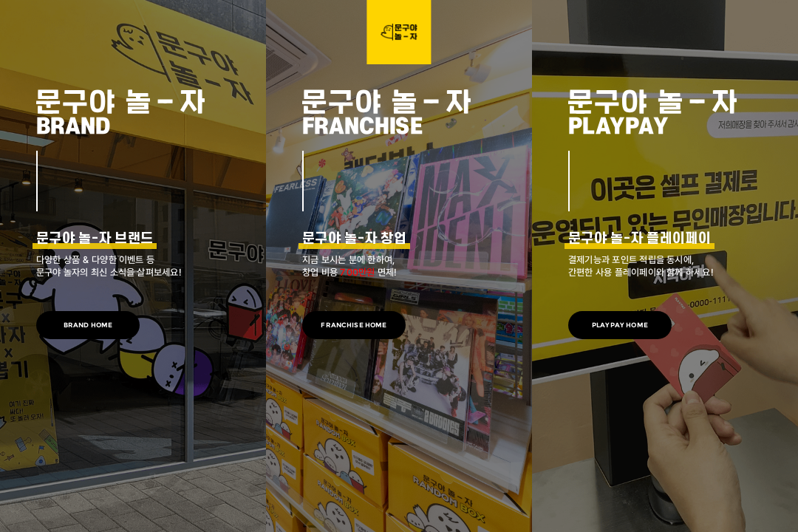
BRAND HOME (88, 325)
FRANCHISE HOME (354, 325)
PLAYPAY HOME (620, 325)
